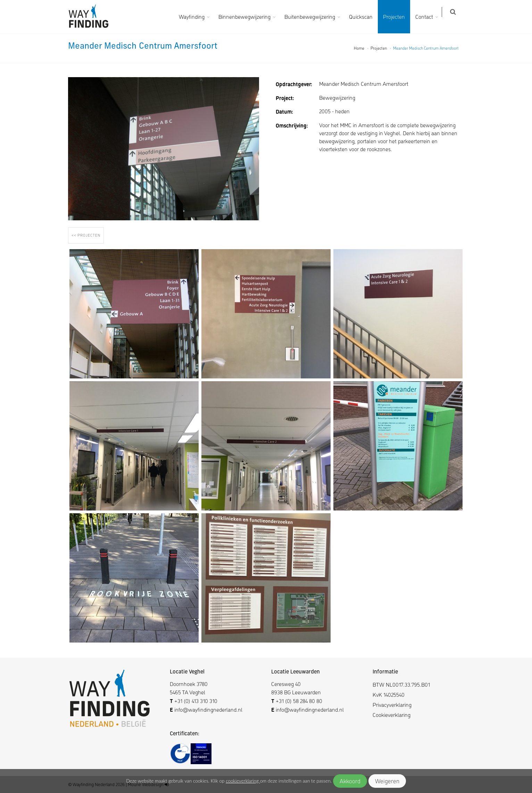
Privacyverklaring (392, 705)
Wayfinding (196, 17)
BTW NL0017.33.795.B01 (401, 684)
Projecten (398, 17)
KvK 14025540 (389, 694)
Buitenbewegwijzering (314, 17)
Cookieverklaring (392, 715)
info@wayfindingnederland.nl (208, 709)
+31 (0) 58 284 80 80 (299, 701)
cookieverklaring (243, 781)
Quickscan (365, 17)
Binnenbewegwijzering (249, 17)
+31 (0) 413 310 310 (196, 701)
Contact (428, 17)
